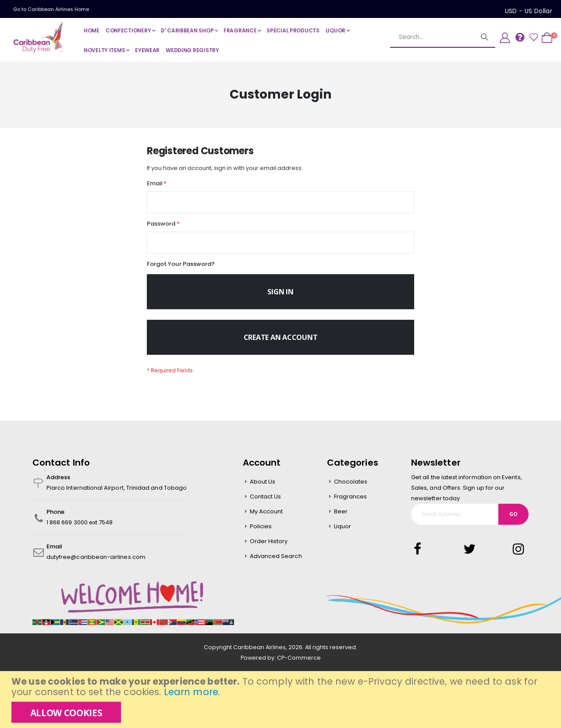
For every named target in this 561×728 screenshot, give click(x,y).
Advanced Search (276, 564)
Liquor (343, 534)
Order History (269, 549)
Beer (341, 519)
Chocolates (351, 489)
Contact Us (266, 504)
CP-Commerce (299, 666)
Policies (261, 534)
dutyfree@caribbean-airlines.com (96, 565)
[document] (282, 700)
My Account (266, 519)
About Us (263, 489)
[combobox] (443, 37)
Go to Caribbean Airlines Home (51, 9)
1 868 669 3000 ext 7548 (80, 530)
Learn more (191, 692)
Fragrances (351, 504)
